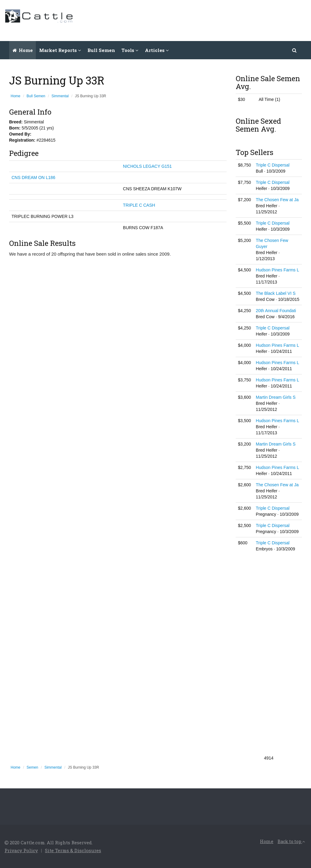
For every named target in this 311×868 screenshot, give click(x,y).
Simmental (60, 96)
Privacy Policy (21, 850)
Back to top (291, 841)
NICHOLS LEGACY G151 (147, 166)
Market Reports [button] (60, 50)
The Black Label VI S (276, 293)
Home (23, 50)
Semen (32, 767)
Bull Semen (101, 50)
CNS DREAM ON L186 (33, 177)
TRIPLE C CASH (139, 205)
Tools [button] (130, 50)
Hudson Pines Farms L (277, 270)
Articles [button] (157, 50)
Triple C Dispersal (273, 165)
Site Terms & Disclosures (73, 850)
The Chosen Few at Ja (277, 200)
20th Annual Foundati (276, 311)
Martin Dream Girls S (276, 397)
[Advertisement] (196, 20)
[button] (295, 50)
